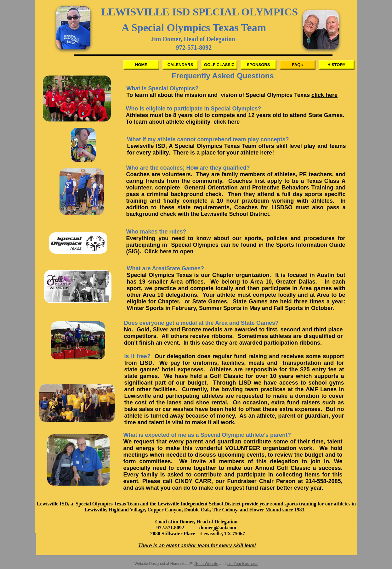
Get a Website (206, 564)
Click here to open (168, 251)
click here (324, 95)
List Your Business (242, 564)
